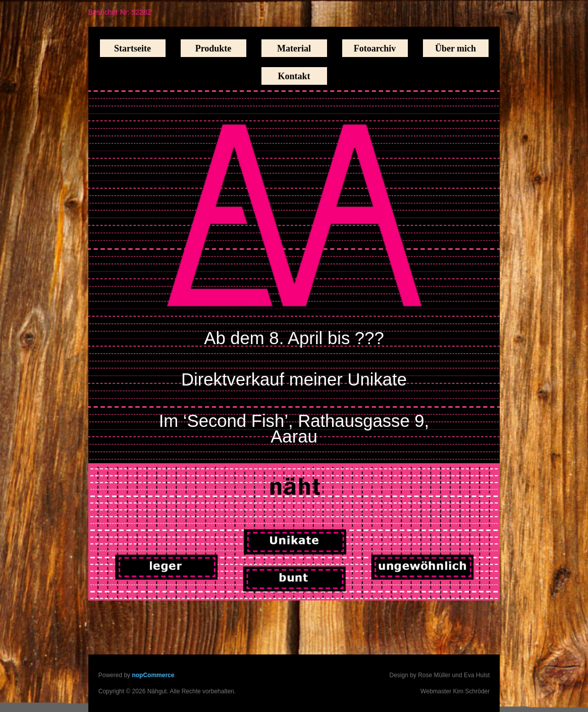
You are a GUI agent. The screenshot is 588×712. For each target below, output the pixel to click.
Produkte (213, 48)
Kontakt (294, 76)
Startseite (132, 48)
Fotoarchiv (375, 48)
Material (294, 48)
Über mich (456, 48)
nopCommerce (153, 675)
